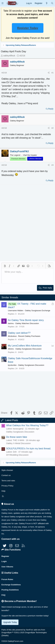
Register (5, 556)
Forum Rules (7, 579)
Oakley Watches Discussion (27, 323)
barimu (11, 323)
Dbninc (11, 349)
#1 (53, 73)
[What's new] (47, 3)
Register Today (28, 28)
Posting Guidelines (10, 590)
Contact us (6, 475)
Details (5, 635)
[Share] (49, 73)
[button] (2, 3)
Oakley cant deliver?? (19, 333)
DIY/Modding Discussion (17, 455)
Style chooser (7, 470)
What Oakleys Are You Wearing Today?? (27, 425)
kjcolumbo (12, 365)
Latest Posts (12, 420)
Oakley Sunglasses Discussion (28, 349)
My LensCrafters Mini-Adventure (25, 346)
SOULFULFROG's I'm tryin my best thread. (29, 449)
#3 (53, 165)
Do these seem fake (17, 437)
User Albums (7, 567)
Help (3, 491)
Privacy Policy (7, 486)
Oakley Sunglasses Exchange (38, 311)
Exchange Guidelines (11, 585)
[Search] (52, 3)
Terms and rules (8, 481)
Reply (51, 109)
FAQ (3, 595)
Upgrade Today (10, 622)
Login (4, 561)
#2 (53, 128)
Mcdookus (12, 336)
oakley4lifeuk (9, 56)
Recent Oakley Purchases (29, 336)
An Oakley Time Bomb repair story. (26, 320)
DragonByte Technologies (36, 633)
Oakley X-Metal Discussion (18, 443)
